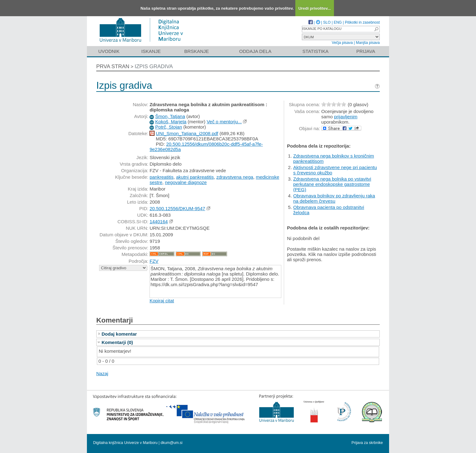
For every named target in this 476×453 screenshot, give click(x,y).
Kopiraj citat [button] (162, 301)
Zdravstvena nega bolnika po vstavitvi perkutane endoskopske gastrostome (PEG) (332, 184)
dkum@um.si (172, 443)
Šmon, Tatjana (170, 116)
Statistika (316, 51)
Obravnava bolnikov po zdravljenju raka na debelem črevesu (334, 198)
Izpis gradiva (154, 66)
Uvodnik (109, 51)
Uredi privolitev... (315, 8)
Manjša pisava (368, 43)
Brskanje (196, 51)
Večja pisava (342, 43)
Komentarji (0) (117, 342)
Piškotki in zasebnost (362, 22)
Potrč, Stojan (169, 127)
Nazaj (102, 373)
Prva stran (113, 66)
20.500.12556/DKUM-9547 (177, 208)
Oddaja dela (255, 51)
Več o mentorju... (224, 122)
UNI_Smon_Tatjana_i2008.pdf (187, 133)
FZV (154, 261)
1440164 (159, 222)
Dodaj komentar (119, 334)
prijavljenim (346, 117)
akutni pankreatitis (195, 177)
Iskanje (151, 51)
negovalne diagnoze (186, 182)
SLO (327, 22)
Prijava (366, 51)
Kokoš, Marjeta (171, 122)
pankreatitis (162, 177)
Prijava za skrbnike (367, 443)
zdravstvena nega (235, 177)
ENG (338, 22)
